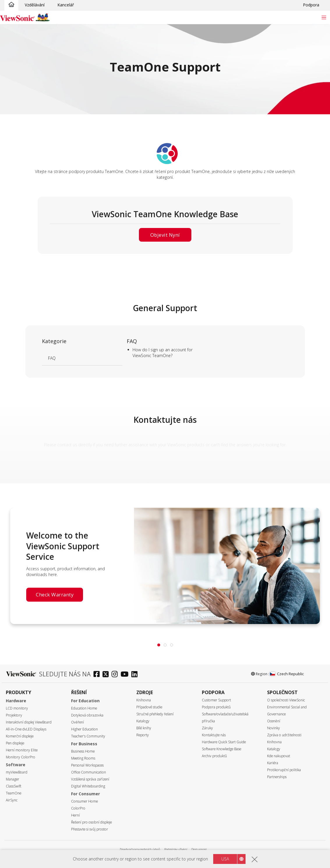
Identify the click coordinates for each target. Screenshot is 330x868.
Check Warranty (55, 595)
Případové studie (149, 707)
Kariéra (273, 763)
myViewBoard (17, 772)
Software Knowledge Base (222, 749)
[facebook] (98, 675)
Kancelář (66, 5)
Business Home (83, 751)
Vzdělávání (35, 5)
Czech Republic (287, 674)
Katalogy (143, 721)
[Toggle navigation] (324, 17)
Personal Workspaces (87, 765)
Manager (13, 779)
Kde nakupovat (279, 756)
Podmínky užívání (176, 849)
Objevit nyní (165, 235)
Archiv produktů (214, 756)
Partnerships (277, 777)
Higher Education (84, 729)
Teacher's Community (88, 736)
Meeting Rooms (83, 758)
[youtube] (126, 675)
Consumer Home (84, 801)
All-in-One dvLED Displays (26, 729)
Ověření (77, 722)
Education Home (84, 708)
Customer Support (216, 700)
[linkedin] (136, 675)
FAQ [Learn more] (52, 358)
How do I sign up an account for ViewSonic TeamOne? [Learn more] (163, 353)
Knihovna (144, 700)
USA (225, 859)
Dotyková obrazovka (87, 715)
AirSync (12, 800)
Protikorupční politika (284, 770)
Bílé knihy (144, 728)
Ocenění (274, 721)
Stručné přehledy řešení (155, 714)
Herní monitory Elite (22, 750)
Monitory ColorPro (21, 757)
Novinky (273, 728)
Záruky (207, 728)
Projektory (14, 715)
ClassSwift (14, 786)
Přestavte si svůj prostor (90, 829)
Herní (75, 815)
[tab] (159, 645)
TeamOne (14, 793)
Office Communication (89, 772)
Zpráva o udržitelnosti (284, 735)
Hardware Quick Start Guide (224, 742)
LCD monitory (17, 708)
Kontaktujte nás (214, 735)
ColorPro (78, 808)
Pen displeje (15, 743)
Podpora (311, 5)
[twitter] (107, 675)
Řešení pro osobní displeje (91, 822)
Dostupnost (199, 849)
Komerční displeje (20, 736)
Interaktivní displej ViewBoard (29, 722)
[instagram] (116, 675)
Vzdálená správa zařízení (90, 779)
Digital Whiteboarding (88, 786)
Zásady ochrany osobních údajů (140, 849)
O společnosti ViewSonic (286, 700)
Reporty (143, 735)
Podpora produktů (216, 707)
